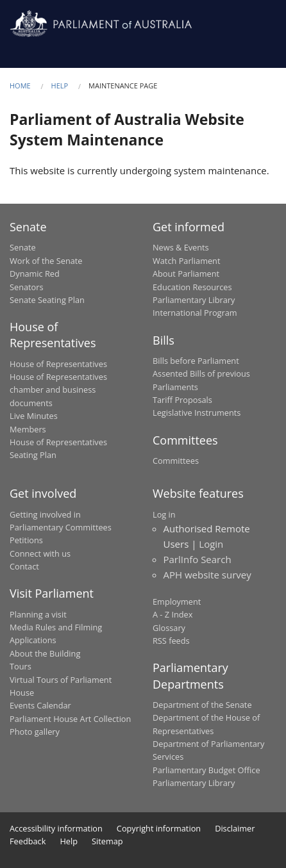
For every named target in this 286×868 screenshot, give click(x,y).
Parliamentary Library (194, 300)
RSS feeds (171, 641)
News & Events (181, 247)
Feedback (28, 841)
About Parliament (186, 274)
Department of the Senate (202, 705)
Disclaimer (235, 828)
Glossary (169, 628)
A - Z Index (172, 614)
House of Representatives (58, 364)
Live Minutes (34, 416)
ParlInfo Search (198, 559)
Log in (164, 514)
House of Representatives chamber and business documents (58, 390)
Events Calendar (40, 705)
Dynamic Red (35, 274)
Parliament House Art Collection (70, 719)
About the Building (45, 653)
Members (28, 429)
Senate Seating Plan (47, 300)
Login (211, 544)
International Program (195, 313)
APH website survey (207, 575)
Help (60, 86)
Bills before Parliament (196, 361)
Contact (24, 566)
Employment (177, 602)
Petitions (26, 540)
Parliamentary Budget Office (206, 770)
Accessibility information (56, 828)
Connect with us (40, 553)
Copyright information (159, 828)
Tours (21, 666)
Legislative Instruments (197, 413)
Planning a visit (38, 614)
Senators (27, 287)
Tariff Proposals (182, 400)
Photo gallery (35, 732)
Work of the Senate (46, 261)
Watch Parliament (186, 261)
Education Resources (192, 287)
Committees (176, 461)
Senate (23, 247)
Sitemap (107, 841)
